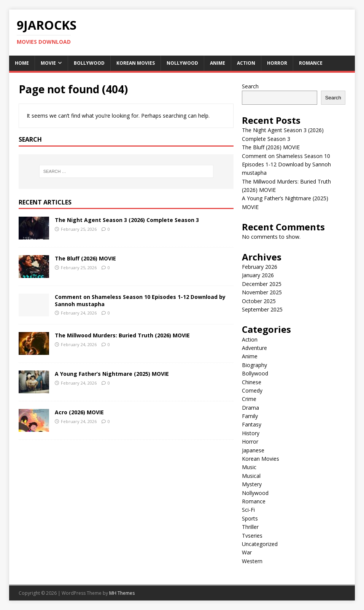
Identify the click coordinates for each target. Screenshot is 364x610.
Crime (249, 399)
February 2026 (260, 267)
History (251, 433)
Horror (277, 63)
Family (250, 416)
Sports (250, 518)
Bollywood (89, 63)
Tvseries (252, 536)
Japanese (253, 450)
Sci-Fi (248, 510)
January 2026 (258, 275)
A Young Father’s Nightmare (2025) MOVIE (112, 374)
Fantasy (252, 424)
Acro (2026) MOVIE (79, 412)
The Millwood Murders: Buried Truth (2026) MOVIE (122, 335)
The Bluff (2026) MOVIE (85, 258)
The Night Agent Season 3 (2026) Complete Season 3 (127, 220)
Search (250, 86)
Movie (48, 63)
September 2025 (262, 309)
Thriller (250, 527)
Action (246, 63)
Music (249, 467)
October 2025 (259, 301)
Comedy (252, 390)
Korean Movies (136, 63)
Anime (218, 63)
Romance (311, 63)
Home (22, 63)
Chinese (252, 382)
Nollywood (182, 63)
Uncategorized (260, 544)
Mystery (252, 484)
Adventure (254, 348)
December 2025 (262, 284)
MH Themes (122, 593)
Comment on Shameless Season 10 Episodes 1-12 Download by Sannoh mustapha (140, 300)
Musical (251, 476)
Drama (250, 408)
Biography (254, 365)
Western (252, 561)
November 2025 (262, 292)
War (247, 552)
